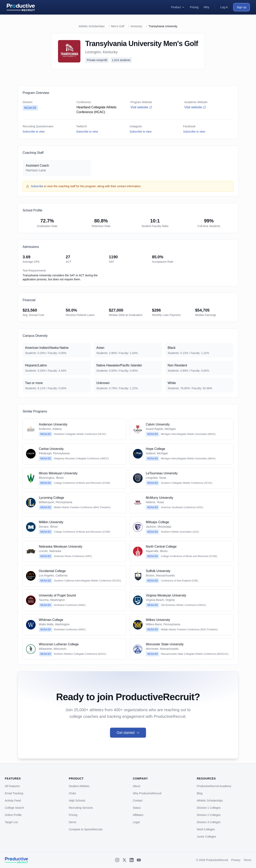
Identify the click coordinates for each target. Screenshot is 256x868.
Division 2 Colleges (209, 815)
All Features (12, 786)
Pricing (73, 815)
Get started (128, 733)
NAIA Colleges (206, 829)
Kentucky (136, 26)
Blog (200, 793)
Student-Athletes (79, 786)
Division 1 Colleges (209, 808)
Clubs (72, 793)
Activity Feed (13, 801)
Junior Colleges (206, 837)
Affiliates (138, 815)
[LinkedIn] (132, 860)
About (136, 786)
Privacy (236, 860)
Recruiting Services (81, 808)
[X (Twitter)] (124, 860)
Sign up (241, 7)
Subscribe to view (34, 132)
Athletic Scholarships (92, 26)
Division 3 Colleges (209, 822)
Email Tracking (14, 793)
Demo (72, 822)
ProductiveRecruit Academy (214, 786)
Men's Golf (118, 26)
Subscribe (37, 186)
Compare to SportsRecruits (86, 829)
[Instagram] (117, 860)
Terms (247, 860)
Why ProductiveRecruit (147, 793)
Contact (138, 801)
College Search (14, 808)
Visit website (141, 107)
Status (137, 808)
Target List (11, 822)
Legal (136, 822)
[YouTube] (139, 860)
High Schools (77, 801)
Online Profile (13, 815)
